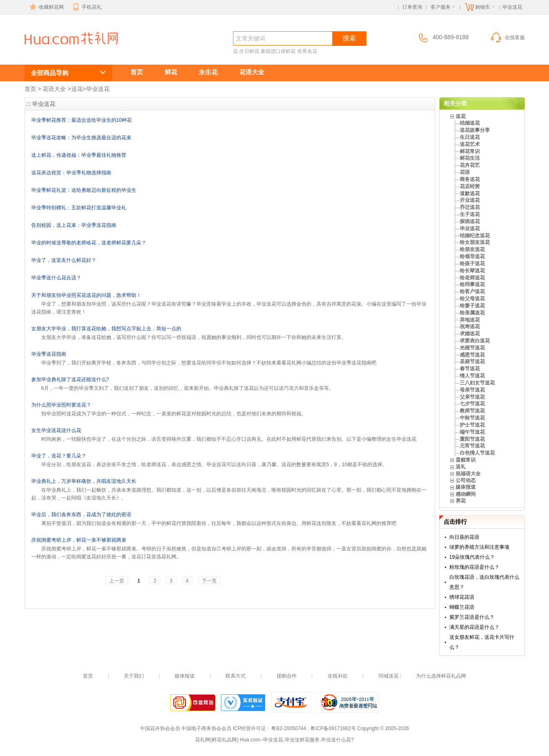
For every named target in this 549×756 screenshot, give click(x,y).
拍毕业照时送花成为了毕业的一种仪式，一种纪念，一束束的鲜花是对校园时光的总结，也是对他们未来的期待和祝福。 (174, 414)
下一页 (209, 581)
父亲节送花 (472, 397)
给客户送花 (472, 291)
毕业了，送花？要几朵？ (59, 456)
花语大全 (252, 72)
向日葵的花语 (464, 537)
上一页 (117, 581)
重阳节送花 (472, 439)
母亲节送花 (472, 390)
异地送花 (470, 320)
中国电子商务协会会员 (206, 728)
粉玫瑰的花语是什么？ (474, 567)
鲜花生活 (470, 158)
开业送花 (470, 200)
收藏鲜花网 (46, 7)
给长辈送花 (472, 271)
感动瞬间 (466, 494)
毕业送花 (55, 53)
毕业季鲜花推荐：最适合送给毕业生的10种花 (81, 120)
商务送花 (470, 179)
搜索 (349, 38)
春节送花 (470, 369)
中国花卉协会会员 (160, 728)
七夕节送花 (472, 404)
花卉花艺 (470, 165)
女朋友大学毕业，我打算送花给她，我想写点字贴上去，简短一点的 (106, 329)
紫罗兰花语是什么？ (472, 617)
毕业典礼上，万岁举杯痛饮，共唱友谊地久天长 (84, 481)
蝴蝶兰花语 (462, 607)
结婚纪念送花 (475, 236)
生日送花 (470, 137)
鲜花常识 (470, 151)
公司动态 (466, 480)
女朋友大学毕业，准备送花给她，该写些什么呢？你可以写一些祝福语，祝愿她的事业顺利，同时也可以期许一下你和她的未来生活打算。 (194, 337)
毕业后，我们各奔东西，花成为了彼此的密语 (81, 515)
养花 (461, 501)
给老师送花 (472, 278)
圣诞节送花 (472, 362)
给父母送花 (472, 299)
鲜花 (171, 72)
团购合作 (287, 676)
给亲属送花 (472, 313)
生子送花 (470, 214)
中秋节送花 (472, 418)
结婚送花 (470, 123)
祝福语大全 (468, 474)
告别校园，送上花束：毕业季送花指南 (74, 225)
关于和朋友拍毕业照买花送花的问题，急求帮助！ (86, 295)
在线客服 (507, 38)
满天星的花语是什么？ (474, 627)
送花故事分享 (475, 130)
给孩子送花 (472, 264)
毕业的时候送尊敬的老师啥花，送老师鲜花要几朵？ (89, 243)
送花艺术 (470, 144)
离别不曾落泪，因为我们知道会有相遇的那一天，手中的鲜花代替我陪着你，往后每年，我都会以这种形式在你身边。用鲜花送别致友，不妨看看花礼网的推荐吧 (219, 523)
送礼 (461, 467)
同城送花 (389, 676)
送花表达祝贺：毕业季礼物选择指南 (71, 173)
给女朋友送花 (475, 242)
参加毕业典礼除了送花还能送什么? (70, 379)
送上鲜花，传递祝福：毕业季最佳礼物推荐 (79, 155)
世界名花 (307, 51)
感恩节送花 (472, 355)
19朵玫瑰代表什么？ (472, 557)
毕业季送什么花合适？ (56, 278)
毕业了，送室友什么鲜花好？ (64, 260)
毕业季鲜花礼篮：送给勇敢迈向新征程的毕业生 (84, 190)
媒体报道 (466, 487)
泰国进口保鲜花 (278, 51)
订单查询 (412, 7)
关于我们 (134, 676)
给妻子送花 (472, 306)
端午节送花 (472, 432)
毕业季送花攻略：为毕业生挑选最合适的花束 (81, 138)
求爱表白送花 (475, 341)
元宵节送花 (472, 446)
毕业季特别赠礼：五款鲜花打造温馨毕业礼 (79, 208)
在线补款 (338, 676)
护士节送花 (472, 425)
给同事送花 (472, 284)
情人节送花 (472, 376)
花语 (465, 172)
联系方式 (236, 676)
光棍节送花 (472, 348)
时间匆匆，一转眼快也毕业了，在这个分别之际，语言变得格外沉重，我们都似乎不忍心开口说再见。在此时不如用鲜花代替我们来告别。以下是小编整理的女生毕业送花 (229, 439)
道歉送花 (470, 193)
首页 (137, 72)
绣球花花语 (462, 597)
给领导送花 (472, 256)
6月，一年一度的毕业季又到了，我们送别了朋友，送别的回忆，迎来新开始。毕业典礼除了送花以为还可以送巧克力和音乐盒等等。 (188, 388)
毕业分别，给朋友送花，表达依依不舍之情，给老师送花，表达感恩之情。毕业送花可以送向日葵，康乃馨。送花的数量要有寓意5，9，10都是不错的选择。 (214, 465)
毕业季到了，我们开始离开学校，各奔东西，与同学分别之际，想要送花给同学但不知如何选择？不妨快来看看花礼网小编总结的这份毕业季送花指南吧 (209, 363)
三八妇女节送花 (477, 383)
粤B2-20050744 (288, 728)
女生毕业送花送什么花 (56, 430)
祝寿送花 (470, 327)
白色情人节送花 (477, 453)
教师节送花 (472, 411)
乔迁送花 (470, 207)
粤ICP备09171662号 (333, 728)
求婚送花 (470, 334)
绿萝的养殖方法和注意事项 (479, 547)
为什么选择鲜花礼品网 (441, 676)
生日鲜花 (249, 51)
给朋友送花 (472, 249)
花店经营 (470, 186)
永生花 (208, 72)
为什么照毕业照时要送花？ (61, 405)
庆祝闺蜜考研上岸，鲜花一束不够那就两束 (79, 540)
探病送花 (470, 221)
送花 (77, 89)
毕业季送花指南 (49, 354)
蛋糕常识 (466, 460)
